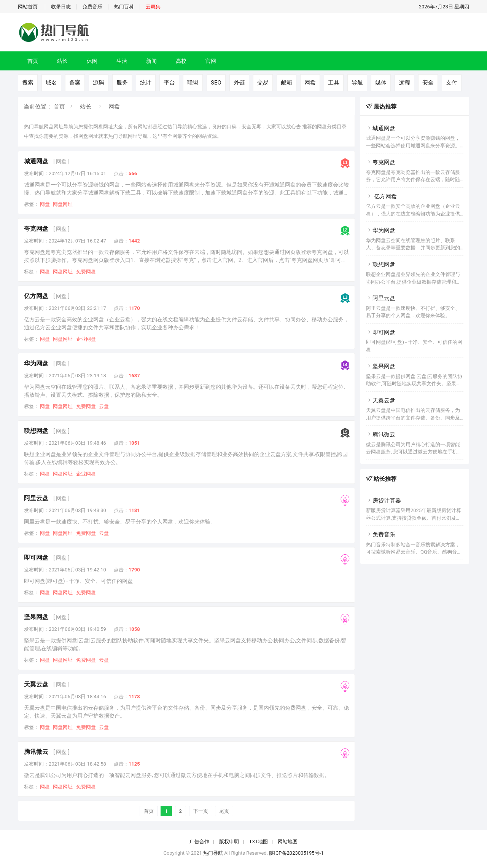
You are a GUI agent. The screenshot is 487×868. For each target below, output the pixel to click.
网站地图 (288, 842)
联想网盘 (36, 431)
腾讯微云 (36, 752)
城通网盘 (36, 161)
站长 (62, 61)
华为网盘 (36, 363)
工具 (334, 83)
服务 (122, 83)
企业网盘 (86, 339)
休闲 (92, 61)
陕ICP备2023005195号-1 (296, 853)
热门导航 (213, 853)
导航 (357, 83)
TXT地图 (258, 842)
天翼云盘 (36, 684)
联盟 (193, 83)
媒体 (381, 83)
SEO (216, 83)
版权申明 (229, 842)
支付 (452, 83)
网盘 (310, 83)
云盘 (104, 406)
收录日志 (61, 7)
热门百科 (124, 7)
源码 (99, 83)
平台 (169, 83)
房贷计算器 (384, 501)
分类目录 (337, 127)
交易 (263, 83)
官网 (211, 61)
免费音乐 (92, 7)
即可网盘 (36, 558)
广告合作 (199, 842)
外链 (239, 83)
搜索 (28, 83)
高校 (181, 61)
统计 (146, 83)
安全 (428, 83)
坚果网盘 (36, 617)
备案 (75, 83)
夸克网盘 (36, 229)
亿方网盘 (36, 296)
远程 (404, 83)
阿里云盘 (36, 498)
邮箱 (286, 83)
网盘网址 (63, 204)
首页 (33, 61)
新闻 (151, 61)
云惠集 (153, 7)
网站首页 (28, 7)
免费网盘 (86, 272)
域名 (51, 83)
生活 (122, 61)
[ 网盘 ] (61, 161)
